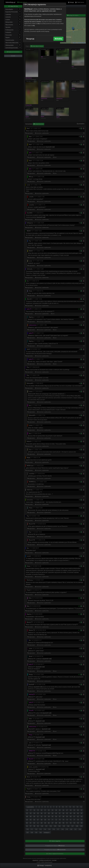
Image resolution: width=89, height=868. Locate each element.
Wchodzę (58, 39)
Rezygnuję (30, 39)
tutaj (39, 24)
